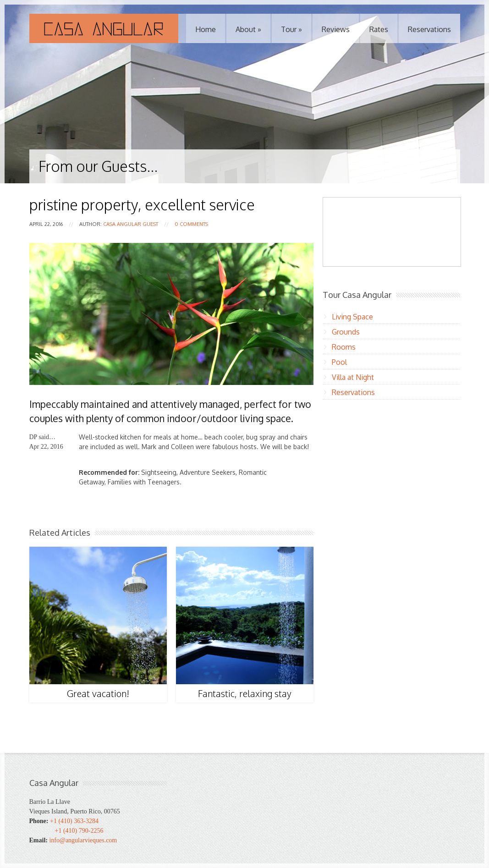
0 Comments (191, 224)
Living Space (352, 317)
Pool (339, 362)
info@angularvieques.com (83, 840)
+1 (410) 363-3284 (74, 821)
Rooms (344, 347)
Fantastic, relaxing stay (245, 693)
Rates (379, 29)
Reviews (336, 29)
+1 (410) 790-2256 (79, 831)
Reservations (429, 29)
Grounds (346, 332)
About (248, 29)
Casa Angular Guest (131, 224)
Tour (291, 29)
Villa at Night (353, 377)
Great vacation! (98, 693)
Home (206, 29)
